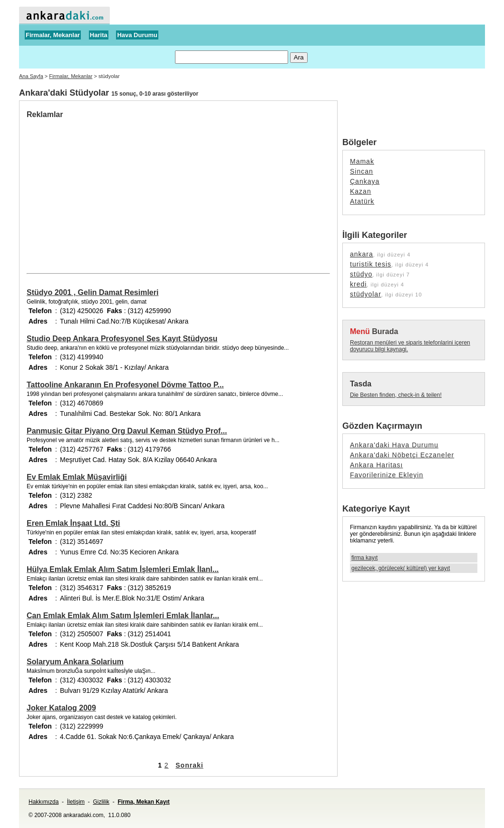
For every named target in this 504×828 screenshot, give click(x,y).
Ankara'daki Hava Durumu (394, 445)
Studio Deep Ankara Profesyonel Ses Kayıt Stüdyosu (122, 339)
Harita (99, 35)
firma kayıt (364, 558)
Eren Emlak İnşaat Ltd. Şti (73, 523)
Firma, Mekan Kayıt (143, 802)
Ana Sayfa (31, 76)
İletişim (76, 802)
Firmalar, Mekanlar (53, 35)
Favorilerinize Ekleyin (387, 475)
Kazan (361, 191)
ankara (362, 254)
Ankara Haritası (376, 465)
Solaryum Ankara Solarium (75, 662)
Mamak (362, 161)
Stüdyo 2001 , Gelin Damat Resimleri (92, 292)
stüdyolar (366, 294)
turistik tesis (371, 264)
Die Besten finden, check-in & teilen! (396, 395)
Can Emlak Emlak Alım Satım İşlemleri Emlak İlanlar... (123, 616)
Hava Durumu (137, 35)
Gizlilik (101, 802)
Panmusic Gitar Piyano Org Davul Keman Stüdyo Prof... (127, 431)
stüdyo (361, 274)
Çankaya (365, 181)
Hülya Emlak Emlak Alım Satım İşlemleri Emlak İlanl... (123, 569)
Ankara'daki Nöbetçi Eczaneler (402, 455)
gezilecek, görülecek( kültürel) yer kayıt (401, 568)
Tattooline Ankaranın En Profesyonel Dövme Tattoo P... (125, 385)
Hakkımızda (44, 802)
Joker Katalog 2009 (61, 708)
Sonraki (189, 765)
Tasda (361, 384)
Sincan (362, 171)
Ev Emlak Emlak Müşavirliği (77, 477)
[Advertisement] (107, 190)
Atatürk (362, 201)
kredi (358, 284)
